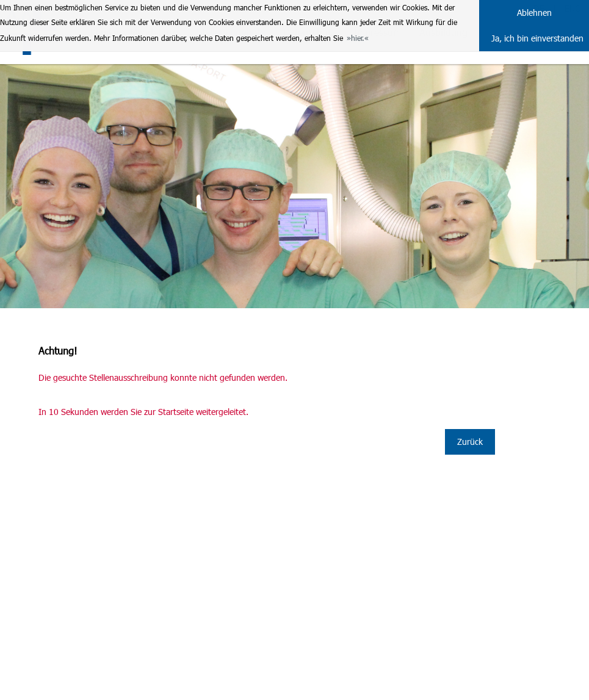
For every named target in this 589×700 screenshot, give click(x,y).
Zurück (470, 442)
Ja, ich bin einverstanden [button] (537, 38)
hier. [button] (358, 38)
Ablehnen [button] (534, 13)
